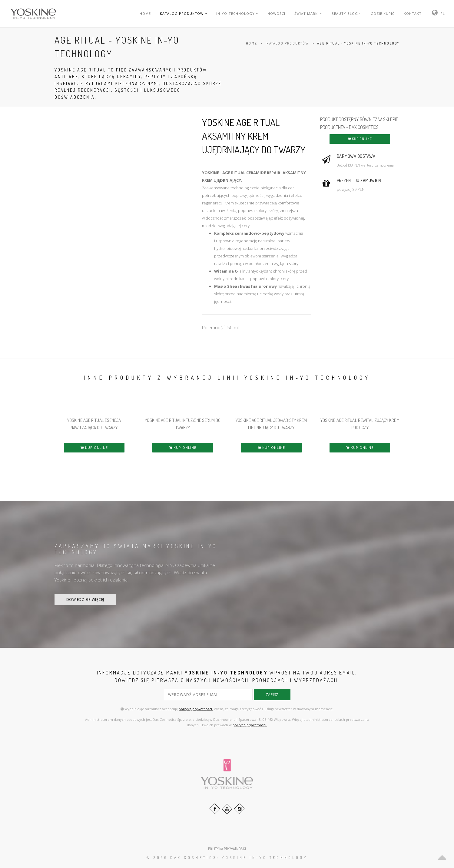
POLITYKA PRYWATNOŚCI (227, 849)
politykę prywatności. (196, 709)
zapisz (272, 695)
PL (443, 13)
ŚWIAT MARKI (308, 13)
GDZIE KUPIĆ (383, 13)
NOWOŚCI (276, 13)
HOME (145, 13)
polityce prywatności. (250, 725)
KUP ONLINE (360, 139)
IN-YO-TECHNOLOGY (237, 13)
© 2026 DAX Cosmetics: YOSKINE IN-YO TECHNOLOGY (227, 858)
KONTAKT (413, 13)
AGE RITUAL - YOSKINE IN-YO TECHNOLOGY (358, 43)
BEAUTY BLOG (347, 13)
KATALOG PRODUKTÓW (184, 13)
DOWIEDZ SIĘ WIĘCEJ (85, 600)
